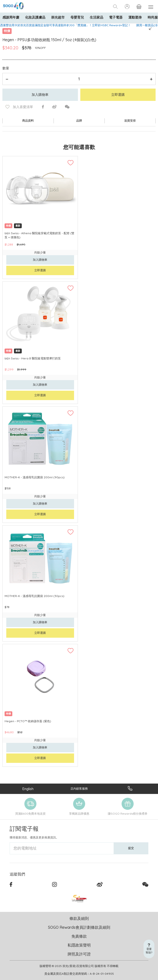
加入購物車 (40, 95)
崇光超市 (58, 17)
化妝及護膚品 (35, 17)
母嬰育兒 (77, 17)
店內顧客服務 (79, 789)
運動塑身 (135, 17)
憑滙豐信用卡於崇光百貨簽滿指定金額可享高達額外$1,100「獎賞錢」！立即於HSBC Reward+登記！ (65, 25)
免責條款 (79, 936)
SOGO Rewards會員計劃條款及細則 (79, 927)
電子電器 (116, 17)
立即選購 (118, 95)
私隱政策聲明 (79, 945)
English (28, 789)
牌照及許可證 (79, 954)
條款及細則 (79, 918)
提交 (131, 848)
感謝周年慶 (11, 17)
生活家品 (96, 17)
